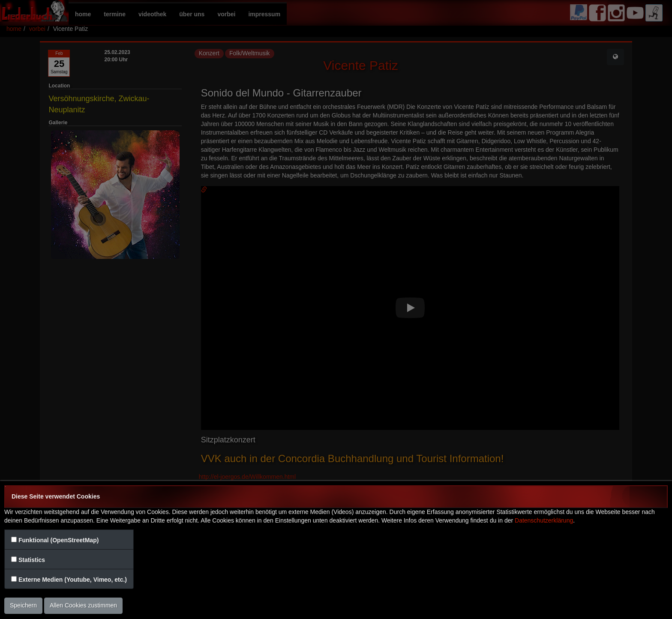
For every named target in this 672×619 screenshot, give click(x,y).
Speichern (23, 605)
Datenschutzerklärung (544, 520)
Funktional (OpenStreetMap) (58, 540)
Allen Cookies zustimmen (83, 605)
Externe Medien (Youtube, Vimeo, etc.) (73, 580)
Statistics (32, 560)
